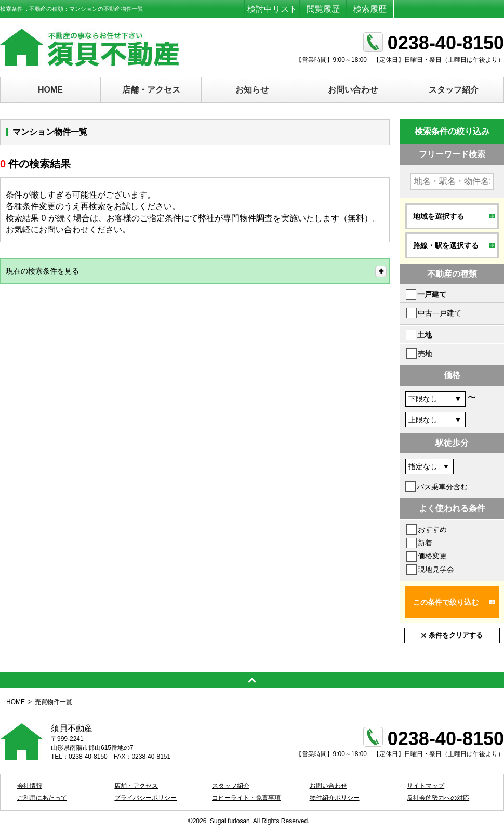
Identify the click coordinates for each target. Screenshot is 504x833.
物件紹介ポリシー (335, 798)
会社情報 (30, 786)
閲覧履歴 (323, 9)
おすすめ (432, 529)
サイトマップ (426, 786)
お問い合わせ (353, 90)
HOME (50, 90)
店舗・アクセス (151, 90)
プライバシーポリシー (145, 798)
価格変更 (432, 556)
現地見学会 (436, 569)
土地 (425, 335)
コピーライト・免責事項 (246, 798)
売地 (425, 354)
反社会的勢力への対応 (438, 798)
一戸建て (432, 294)
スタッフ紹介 (454, 90)
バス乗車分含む (442, 487)
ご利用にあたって (42, 798)
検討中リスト (272, 9)
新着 (425, 543)
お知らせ (252, 90)
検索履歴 (370, 9)
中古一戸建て (440, 313)
